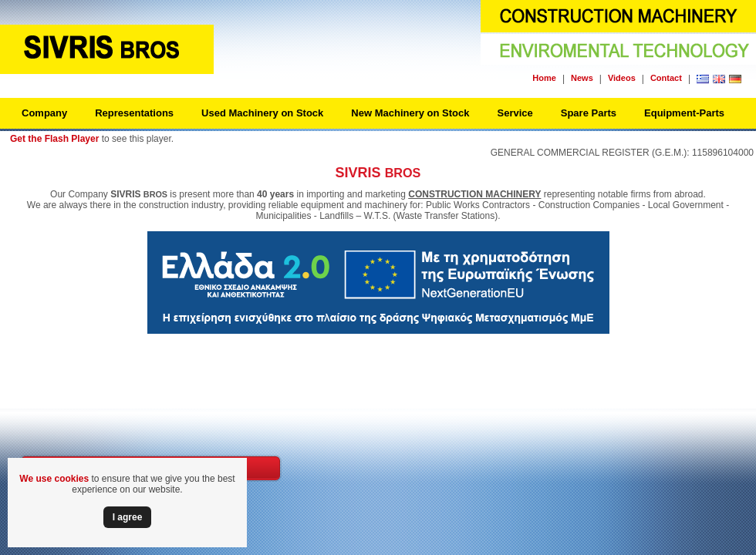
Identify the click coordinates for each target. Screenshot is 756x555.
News (582, 78)
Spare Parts (589, 113)
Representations (134, 113)
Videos (622, 78)
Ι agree (128, 517)
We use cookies (54, 479)
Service (515, 113)
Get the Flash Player (54, 139)
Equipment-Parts (684, 113)
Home (544, 78)
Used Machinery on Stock (262, 113)
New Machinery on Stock (410, 113)
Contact (666, 78)
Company (44, 113)
